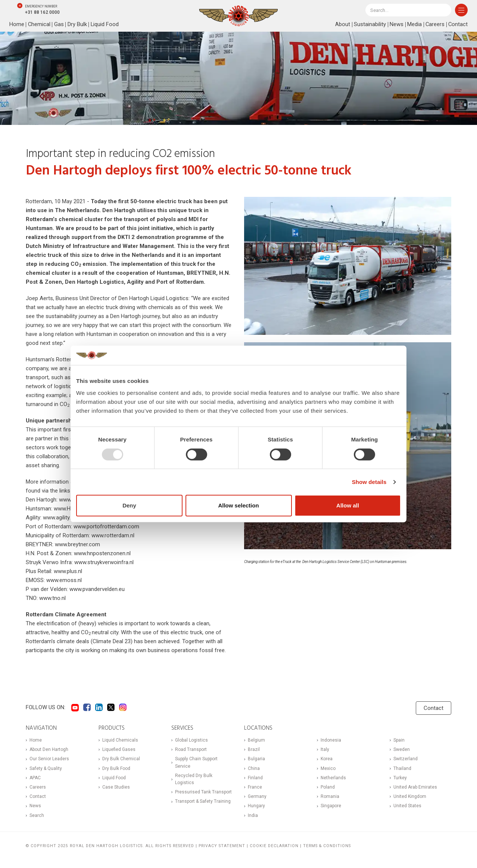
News (396, 25)
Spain (399, 740)
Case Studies (116, 787)
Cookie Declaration (274, 846)
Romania (330, 796)
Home (17, 25)
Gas (59, 25)
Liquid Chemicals (120, 740)
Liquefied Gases (119, 749)
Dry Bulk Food (116, 768)
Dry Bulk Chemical (121, 759)
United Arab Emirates (415, 787)
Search (37, 815)
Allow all (348, 505)
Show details (369, 482)
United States (407, 806)
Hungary (256, 806)
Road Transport (191, 749)
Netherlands (333, 778)
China (254, 768)
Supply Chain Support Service (196, 762)
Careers (434, 25)
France (255, 787)
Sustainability (369, 25)
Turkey (400, 778)
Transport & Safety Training (203, 801)
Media (414, 25)
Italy (325, 749)
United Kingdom (410, 796)
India (253, 815)
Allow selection (238, 505)
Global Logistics (191, 740)
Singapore (331, 806)
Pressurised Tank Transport (203, 792)
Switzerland (406, 759)
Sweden (402, 749)
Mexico (328, 768)
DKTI (124, 237)
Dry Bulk (78, 25)
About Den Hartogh (49, 749)
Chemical (39, 25)
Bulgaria (256, 759)
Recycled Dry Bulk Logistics (194, 779)
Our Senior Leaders (49, 759)
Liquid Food (105, 25)
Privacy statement (222, 846)
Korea (327, 759)
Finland (255, 778)
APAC (35, 778)
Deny (129, 505)
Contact (458, 25)
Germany (257, 796)
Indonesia (331, 740)
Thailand (402, 768)
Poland (328, 787)
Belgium (256, 740)
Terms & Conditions (327, 846)
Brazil (254, 749)
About (342, 25)
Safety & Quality (46, 768)
